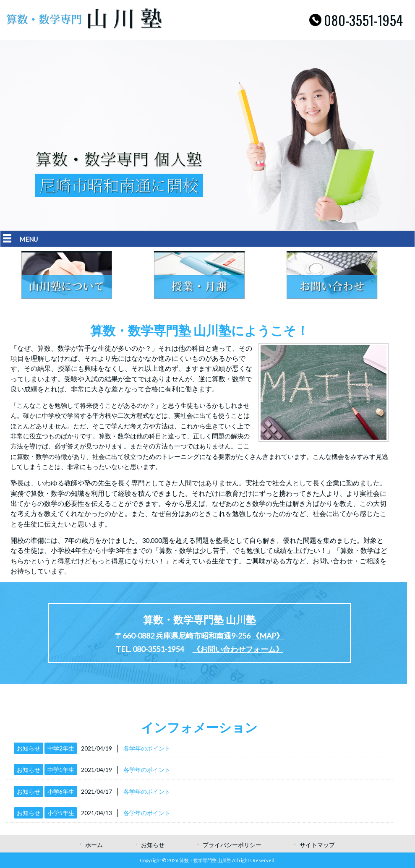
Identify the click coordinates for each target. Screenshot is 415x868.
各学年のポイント (147, 748)
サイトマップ (317, 845)
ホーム (94, 845)
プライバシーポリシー (232, 845)
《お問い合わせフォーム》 (238, 649)
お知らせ (29, 748)
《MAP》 (268, 636)
